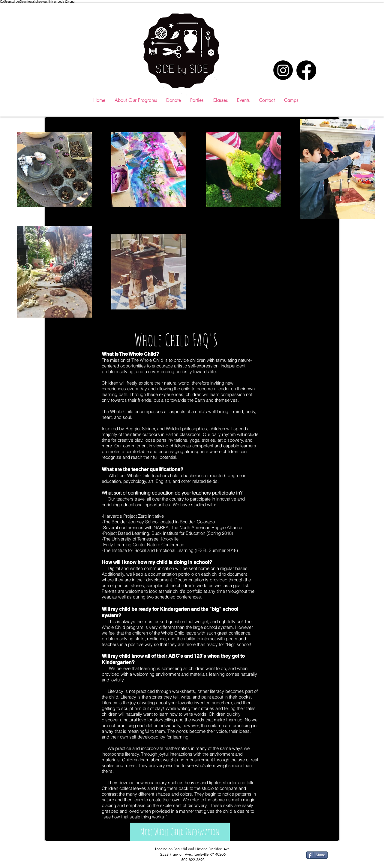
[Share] (317, 855)
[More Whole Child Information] (180, 832)
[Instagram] (283, 70)
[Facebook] (306, 70)
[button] (220, 100)
